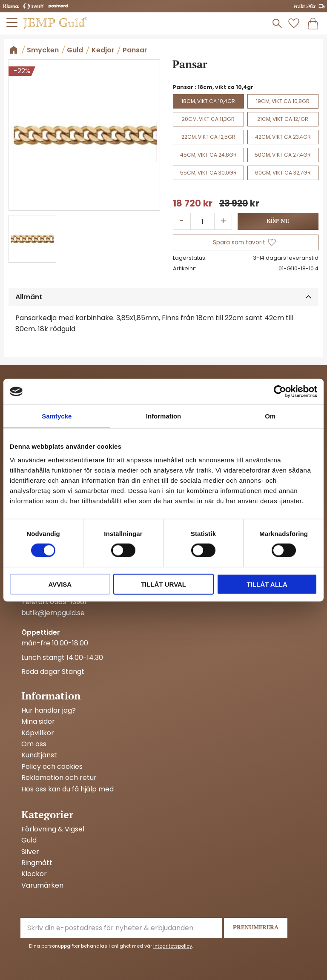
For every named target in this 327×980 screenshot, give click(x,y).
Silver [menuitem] (30, 852)
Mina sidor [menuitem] (38, 722)
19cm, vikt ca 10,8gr (283, 101)
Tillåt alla (267, 584)
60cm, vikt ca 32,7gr (283, 173)
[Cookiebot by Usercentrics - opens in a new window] (280, 392)
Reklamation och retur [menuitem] (59, 778)
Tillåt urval (163, 584)
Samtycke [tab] (57, 416)
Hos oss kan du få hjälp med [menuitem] (67, 789)
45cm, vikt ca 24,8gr (208, 155)
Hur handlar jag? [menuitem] (49, 711)
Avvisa (60, 584)
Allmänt (29, 297)
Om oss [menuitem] (34, 744)
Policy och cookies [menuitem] (52, 767)
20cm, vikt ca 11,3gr (208, 119)
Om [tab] (270, 416)
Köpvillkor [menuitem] (38, 733)
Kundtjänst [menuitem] (39, 755)
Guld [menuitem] (29, 840)
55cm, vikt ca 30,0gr (208, 173)
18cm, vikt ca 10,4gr (208, 101)
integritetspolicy (173, 946)
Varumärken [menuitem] (42, 885)
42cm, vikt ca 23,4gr (283, 137)
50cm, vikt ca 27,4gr (283, 155)
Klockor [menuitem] (34, 874)
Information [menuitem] (51, 696)
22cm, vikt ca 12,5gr (208, 137)
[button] (12, 23)
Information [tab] (164, 416)
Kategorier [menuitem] (47, 814)
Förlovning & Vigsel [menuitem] (53, 829)
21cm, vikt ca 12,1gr (283, 119)
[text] (193, 203)
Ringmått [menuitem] (37, 863)
